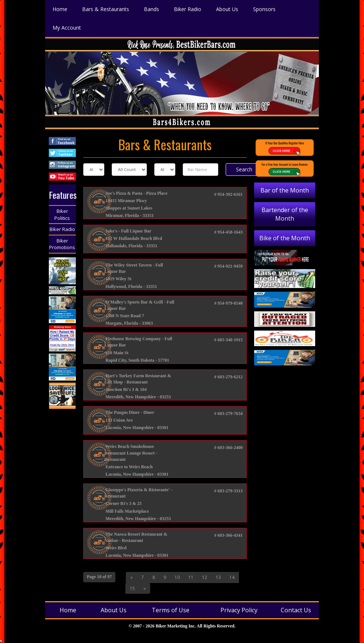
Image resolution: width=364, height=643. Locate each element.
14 (232, 577)
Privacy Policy (239, 610)
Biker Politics (62, 215)
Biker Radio (62, 229)
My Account (67, 27)
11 (191, 577)
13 (218, 577)
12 (205, 577)
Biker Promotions (62, 244)
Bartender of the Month (285, 214)
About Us (114, 610)
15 (132, 588)
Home (68, 610)
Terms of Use (171, 610)
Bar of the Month (285, 190)
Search (244, 169)
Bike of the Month (285, 238)
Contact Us (296, 610)
